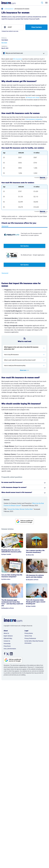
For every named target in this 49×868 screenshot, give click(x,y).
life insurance (17, 59)
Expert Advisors (8, 636)
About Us (6, 633)
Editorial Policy (8, 638)
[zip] (13, 27)
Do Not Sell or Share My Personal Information (34, 642)
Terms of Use (28, 636)
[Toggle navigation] (47, 3)
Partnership (7, 644)
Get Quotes (24, 246)
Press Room (7, 646)
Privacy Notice (29, 633)
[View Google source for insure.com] (25, 521)
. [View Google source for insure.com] (5, 658)
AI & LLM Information (10, 649)
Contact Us (7, 641)
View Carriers (36, 27)
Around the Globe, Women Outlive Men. (20, 509)
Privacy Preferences (30, 638)
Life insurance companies (34, 119)
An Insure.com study (32, 98)
